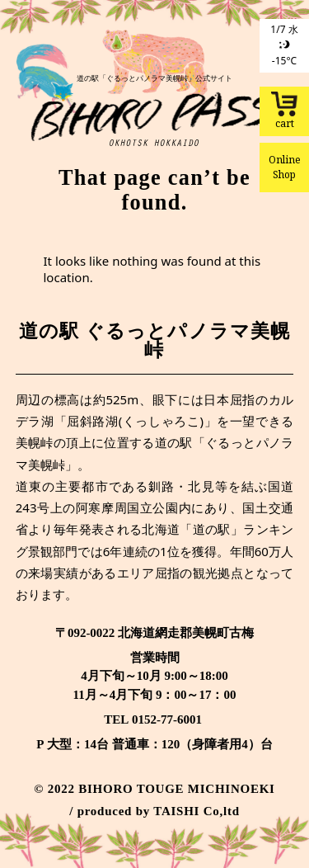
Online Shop (285, 167)
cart (284, 111)
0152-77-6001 (167, 719)
